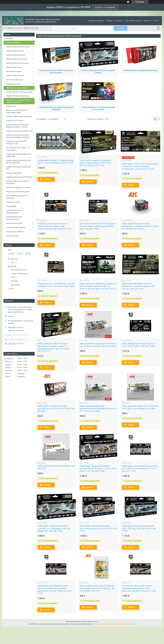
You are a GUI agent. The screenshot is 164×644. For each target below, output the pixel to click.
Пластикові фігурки (15, 80)
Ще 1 (12, 288)
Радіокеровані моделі (16, 227)
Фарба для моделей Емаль (18, 191)
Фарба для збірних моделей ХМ (19, 168)
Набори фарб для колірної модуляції (18, 182)
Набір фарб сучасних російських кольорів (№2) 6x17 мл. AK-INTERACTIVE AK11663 (56, 409)
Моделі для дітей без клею (18, 47)
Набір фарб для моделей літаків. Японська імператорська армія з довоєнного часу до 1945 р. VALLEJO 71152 (55, 590)
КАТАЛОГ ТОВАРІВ (12, 43)
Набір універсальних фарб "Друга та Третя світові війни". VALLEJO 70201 (139, 345)
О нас (156, 21)
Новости (147, 21)
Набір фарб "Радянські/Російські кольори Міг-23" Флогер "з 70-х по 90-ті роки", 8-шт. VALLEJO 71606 (98, 469)
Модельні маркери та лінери (19, 187)
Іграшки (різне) (13, 236)
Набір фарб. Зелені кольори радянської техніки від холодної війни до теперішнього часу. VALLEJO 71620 (140, 166)
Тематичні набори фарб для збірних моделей (19, 101)
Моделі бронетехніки (16, 55)
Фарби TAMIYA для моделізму (19, 116)
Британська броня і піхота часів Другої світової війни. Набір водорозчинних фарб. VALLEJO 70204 (98, 226)
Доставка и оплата (133, 21)
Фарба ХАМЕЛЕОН (14, 173)
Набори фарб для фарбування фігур (140, 70)
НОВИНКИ (9, 39)
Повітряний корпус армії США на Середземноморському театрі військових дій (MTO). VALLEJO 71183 (139, 588)
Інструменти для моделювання (14, 211)
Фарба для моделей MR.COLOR (20, 131)
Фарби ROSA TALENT (15, 121)
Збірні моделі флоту (15, 75)
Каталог (118, 21)
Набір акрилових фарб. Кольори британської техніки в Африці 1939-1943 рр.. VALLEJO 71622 (138, 286)
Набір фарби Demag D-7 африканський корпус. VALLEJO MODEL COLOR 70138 (56, 162)
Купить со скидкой (105, 7)
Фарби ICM (11, 106)
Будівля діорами (13, 84)
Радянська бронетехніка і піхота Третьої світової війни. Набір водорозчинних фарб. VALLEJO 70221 (55, 226)
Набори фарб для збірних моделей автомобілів (98, 108)
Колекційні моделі (14, 223)
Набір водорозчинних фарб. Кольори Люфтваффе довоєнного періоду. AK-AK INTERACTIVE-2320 (97, 588)
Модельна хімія (13, 202)
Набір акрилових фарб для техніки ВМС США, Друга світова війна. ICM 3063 (140, 407)
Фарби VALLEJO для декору (18, 96)
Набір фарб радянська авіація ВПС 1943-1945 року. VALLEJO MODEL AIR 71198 (139, 528)
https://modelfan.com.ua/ (18, 335)
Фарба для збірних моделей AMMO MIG (19, 155)
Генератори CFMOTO (15, 232)
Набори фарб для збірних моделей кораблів (56, 108)
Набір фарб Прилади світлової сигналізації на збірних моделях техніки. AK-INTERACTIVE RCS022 (140, 226)
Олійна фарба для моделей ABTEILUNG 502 (18, 162)
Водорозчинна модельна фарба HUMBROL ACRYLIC (17, 126)
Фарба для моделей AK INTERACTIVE (16, 142)
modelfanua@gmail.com (18, 339)
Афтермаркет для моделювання (14, 218)
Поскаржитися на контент (103, 624)
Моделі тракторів (14, 67)
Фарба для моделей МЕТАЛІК (19, 177)
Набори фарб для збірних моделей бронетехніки (56, 71)
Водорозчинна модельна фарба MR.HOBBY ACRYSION (18, 136)
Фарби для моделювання (17, 88)
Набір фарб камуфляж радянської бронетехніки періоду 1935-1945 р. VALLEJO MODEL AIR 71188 (96, 163)
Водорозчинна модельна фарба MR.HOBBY (17, 111)
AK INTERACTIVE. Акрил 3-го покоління (18, 149)
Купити (47, 179)
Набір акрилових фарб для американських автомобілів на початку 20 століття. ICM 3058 (98, 409)
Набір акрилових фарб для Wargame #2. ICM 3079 (56, 467)
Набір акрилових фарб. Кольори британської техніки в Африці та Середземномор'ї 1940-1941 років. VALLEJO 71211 (53, 347)
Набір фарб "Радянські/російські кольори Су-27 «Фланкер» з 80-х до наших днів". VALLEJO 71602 (54, 528)
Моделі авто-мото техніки (18, 63)
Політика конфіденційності (125, 624)
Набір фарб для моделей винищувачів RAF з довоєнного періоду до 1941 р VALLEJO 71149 (140, 469)
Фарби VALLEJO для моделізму (19, 92)
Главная (109, 21)
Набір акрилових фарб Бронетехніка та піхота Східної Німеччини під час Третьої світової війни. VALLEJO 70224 (98, 286)
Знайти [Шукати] (120, 28)
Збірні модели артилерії (17, 59)
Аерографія (11, 206)
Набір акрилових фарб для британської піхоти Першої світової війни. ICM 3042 (98, 345)
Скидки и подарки (96, 21)
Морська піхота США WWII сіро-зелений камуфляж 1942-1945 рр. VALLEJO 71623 (56, 285)
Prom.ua (95, 622)
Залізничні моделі (14, 71)
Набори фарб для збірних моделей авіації (98, 71)
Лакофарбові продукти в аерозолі (17, 197)
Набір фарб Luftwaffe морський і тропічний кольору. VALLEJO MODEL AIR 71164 (98, 528)
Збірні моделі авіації (15, 51)
